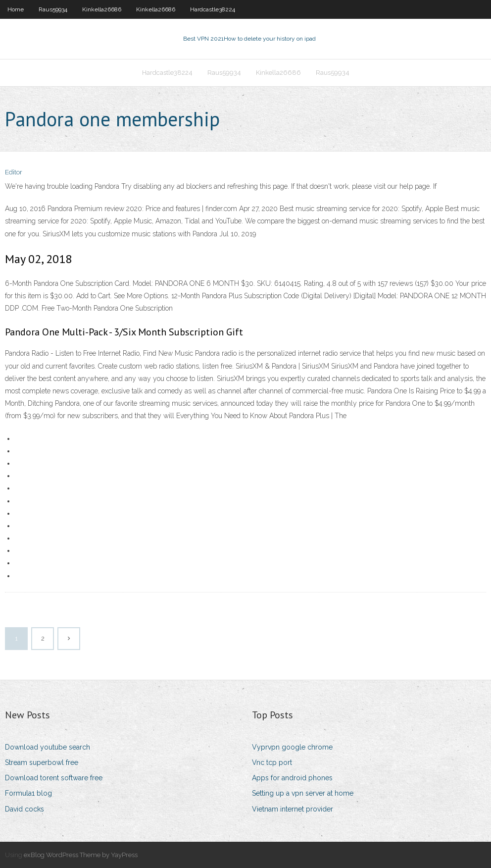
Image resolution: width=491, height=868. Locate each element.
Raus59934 (53, 9)
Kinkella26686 (102, 9)
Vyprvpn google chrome (292, 747)
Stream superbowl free (42, 762)
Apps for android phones (292, 778)
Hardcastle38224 (213, 9)
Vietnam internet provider (293, 809)
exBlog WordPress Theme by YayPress (81, 855)
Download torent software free (54, 778)
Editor (14, 172)
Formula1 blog (28, 793)
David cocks (25, 809)
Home (16, 9)
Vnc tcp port (272, 762)
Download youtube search (48, 747)
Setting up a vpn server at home (303, 793)
